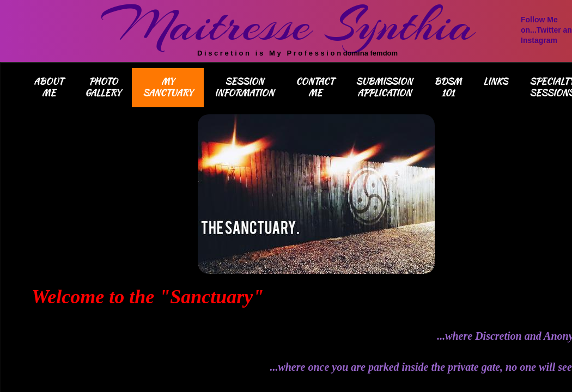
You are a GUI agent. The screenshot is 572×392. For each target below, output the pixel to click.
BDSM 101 (448, 87)
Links (495, 81)
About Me (48, 87)
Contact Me (315, 87)
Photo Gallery (103, 87)
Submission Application (384, 87)
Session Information (244, 87)
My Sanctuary (168, 87)
